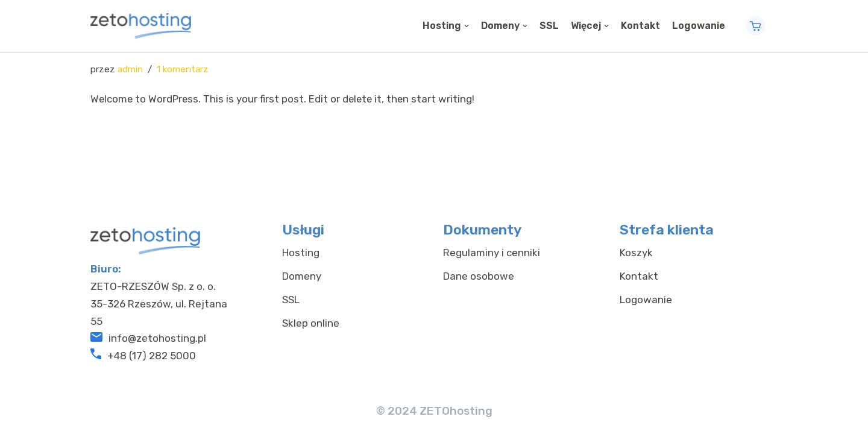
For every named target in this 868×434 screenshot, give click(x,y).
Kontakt (640, 26)
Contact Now (761, 26)
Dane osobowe (479, 283)
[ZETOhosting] (141, 26)
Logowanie (699, 26)
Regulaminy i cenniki (492, 259)
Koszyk (636, 259)
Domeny (302, 283)
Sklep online (311, 329)
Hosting (301, 259)
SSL (549, 26)
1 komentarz (183, 69)
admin (130, 69)
